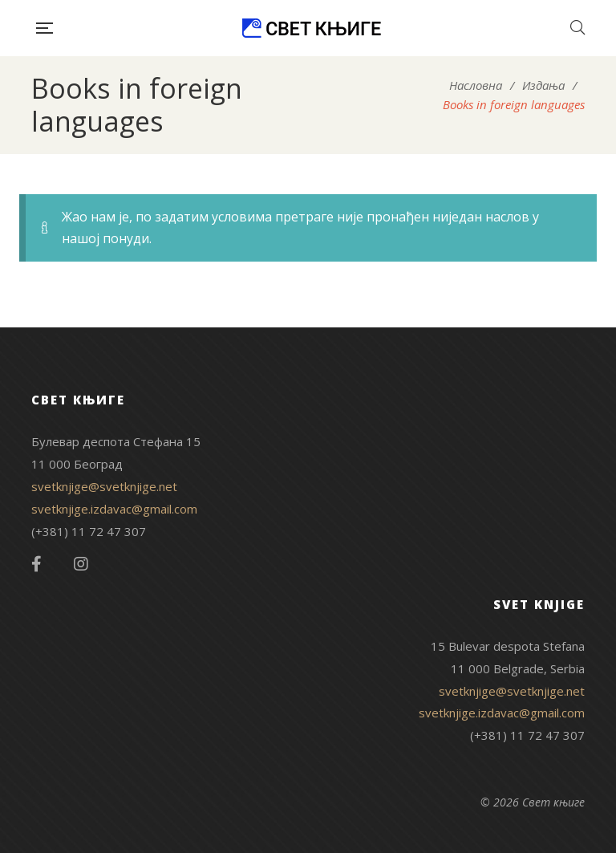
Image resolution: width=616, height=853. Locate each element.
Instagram (81, 564)
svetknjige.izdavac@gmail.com (114, 509)
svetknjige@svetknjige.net (104, 486)
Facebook (36, 564)
